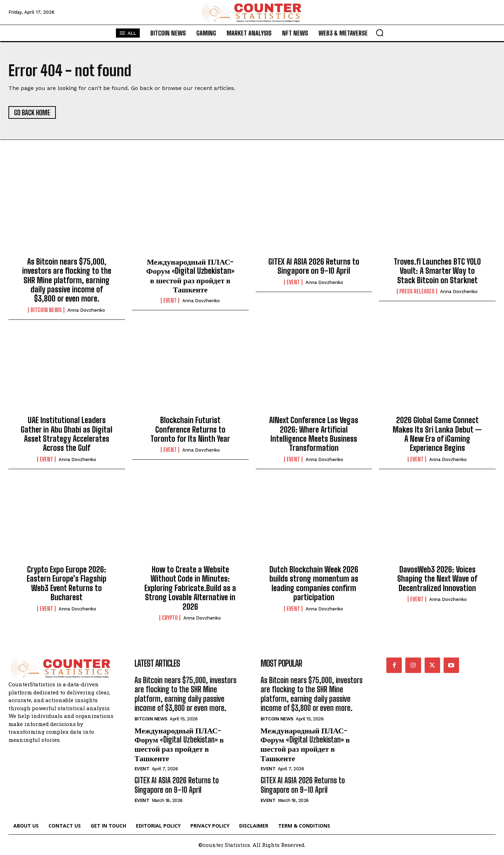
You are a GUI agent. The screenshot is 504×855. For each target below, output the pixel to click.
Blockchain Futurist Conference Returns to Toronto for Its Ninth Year (190, 429)
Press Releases (417, 291)
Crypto (170, 618)
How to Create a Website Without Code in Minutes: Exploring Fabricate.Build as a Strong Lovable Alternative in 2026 (190, 588)
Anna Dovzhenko (86, 310)
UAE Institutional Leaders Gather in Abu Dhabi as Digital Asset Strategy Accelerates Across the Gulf (67, 434)
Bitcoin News (46, 310)
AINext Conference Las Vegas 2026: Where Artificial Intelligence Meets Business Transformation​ (314, 434)
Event (170, 300)
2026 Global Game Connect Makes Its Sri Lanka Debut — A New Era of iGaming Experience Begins (437, 434)
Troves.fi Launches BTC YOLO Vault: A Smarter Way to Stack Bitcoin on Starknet (437, 271)
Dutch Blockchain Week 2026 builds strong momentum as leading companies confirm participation (314, 583)
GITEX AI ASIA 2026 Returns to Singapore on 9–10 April (314, 266)
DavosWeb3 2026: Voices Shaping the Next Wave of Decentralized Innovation (437, 579)
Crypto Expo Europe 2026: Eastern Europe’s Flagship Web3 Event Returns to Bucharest (67, 583)
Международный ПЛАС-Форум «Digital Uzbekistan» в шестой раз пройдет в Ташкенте (190, 276)
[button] (380, 33)
